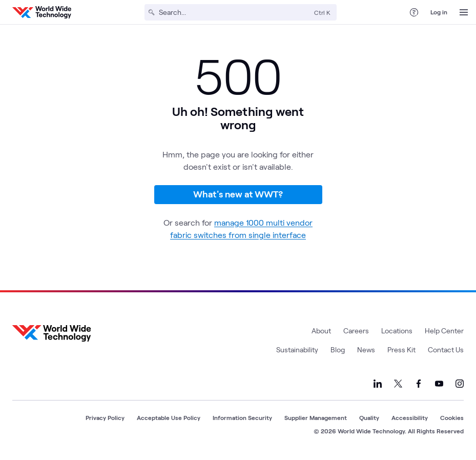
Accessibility (410, 417)
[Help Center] (414, 12)
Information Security (242, 417)
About (321, 331)
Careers (356, 331)
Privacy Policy (105, 417)
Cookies (452, 417)
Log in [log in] (439, 12)
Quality (369, 417)
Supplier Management (316, 417)
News (366, 349)
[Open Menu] (464, 12)
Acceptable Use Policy (169, 417)
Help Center (444, 331)
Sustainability (297, 349)
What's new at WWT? (238, 194)
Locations (397, 331)
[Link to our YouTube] (439, 384)
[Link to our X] (398, 384)
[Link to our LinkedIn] (378, 384)
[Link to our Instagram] (460, 384)
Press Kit (401, 349)
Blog (338, 349)
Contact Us (446, 349)
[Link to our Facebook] (419, 384)
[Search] (234, 12)
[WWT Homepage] (42, 12)
